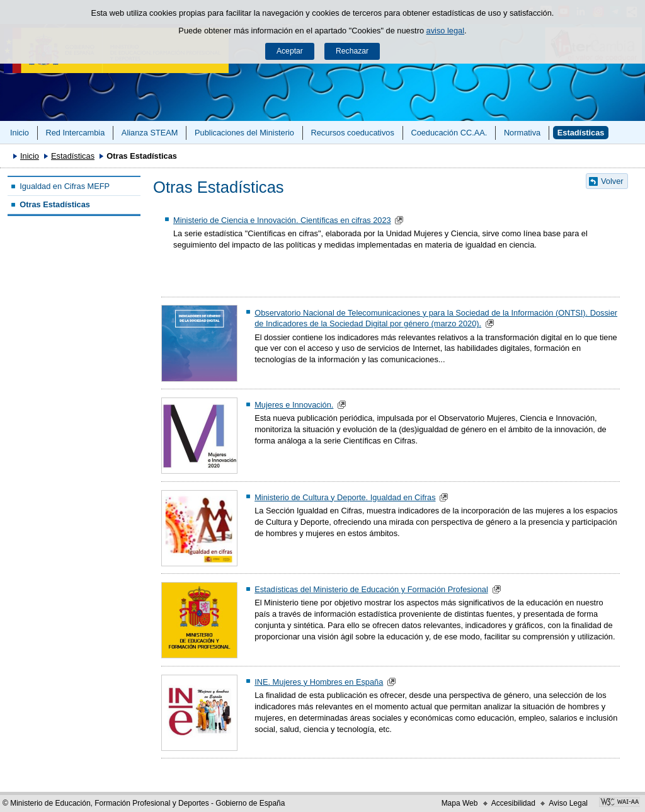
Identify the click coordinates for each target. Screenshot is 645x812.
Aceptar (290, 51)
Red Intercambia (75, 133)
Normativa (522, 133)
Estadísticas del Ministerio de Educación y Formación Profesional (371, 589)
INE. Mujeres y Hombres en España (319, 682)
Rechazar (352, 51)
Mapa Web (460, 803)
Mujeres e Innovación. (294, 405)
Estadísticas (581, 133)
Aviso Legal (568, 803)
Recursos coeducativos (353, 133)
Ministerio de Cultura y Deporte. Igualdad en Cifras (345, 497)
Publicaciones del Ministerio (244, 133)
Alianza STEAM (150, 133)
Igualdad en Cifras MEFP (65, 186)
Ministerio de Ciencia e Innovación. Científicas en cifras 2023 (282, 220)
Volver (612, 181)
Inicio (20, 133)
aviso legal (445, 31)
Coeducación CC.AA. (449, 133)
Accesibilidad (513, 803)
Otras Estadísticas (55, 204)
